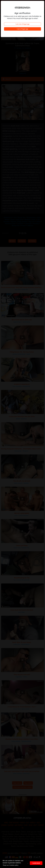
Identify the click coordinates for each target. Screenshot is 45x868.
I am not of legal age (22, 24)
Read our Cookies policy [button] (11, 865)
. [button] (28, 863)
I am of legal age (22, 29)
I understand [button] (36, 863)
